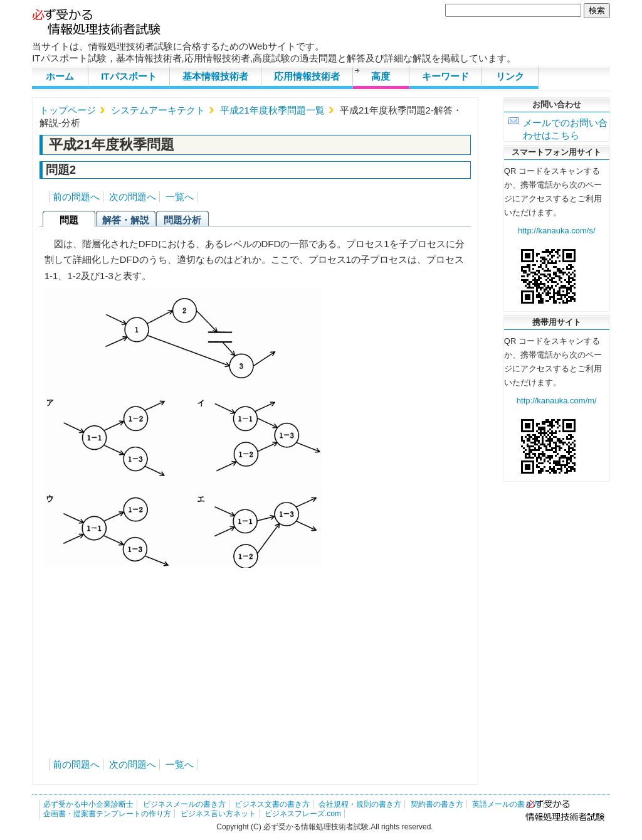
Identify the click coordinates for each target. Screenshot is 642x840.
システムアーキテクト (158, 110)
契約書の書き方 (437, 804)
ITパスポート (129, 76)
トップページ (68, 110)
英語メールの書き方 (506, 804)
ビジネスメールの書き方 (184, 804)
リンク (510, 76)
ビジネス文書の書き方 (272, 804)
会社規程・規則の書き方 (360, 804)
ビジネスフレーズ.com (303, 814)
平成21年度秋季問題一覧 (272, 110)
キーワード (445, 76)
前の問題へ (76, 197)
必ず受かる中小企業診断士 (88, 804)
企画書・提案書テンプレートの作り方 (107, 814)
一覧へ (180, 197)
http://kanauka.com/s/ (557, 231)
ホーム (60, 76)
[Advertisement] (255, 656)
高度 (381, 76)
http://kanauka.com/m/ (557, 401)
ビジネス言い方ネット (218, 814)
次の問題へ (133, 197)
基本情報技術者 (215, 76)
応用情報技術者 (307, 76)
